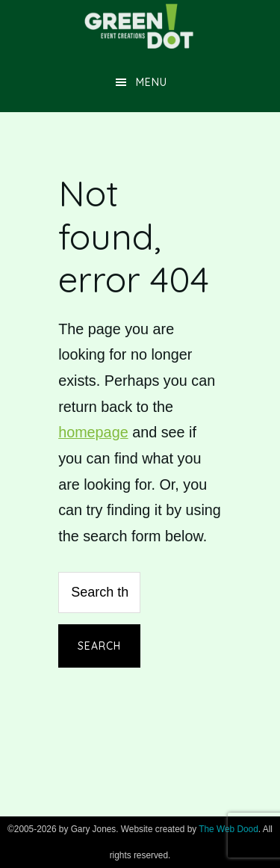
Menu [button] (152, 82)
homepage (93, 432)
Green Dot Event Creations (140, 26)
